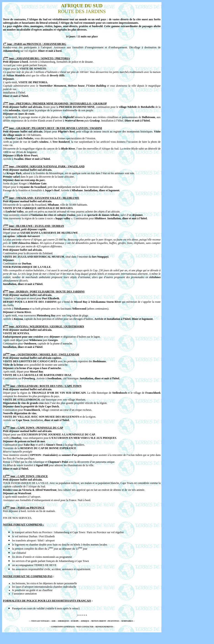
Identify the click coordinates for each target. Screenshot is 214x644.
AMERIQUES (64, 621)
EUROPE (75, 621)
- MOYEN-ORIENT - (99, 621)
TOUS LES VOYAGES (40, 621)
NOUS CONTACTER (85, 627)
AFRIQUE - (85, 621)
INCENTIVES (114, 621)
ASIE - (54, 621)
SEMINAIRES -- (128, 621)
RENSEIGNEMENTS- (104, 627)
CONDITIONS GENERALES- (63, 627)
